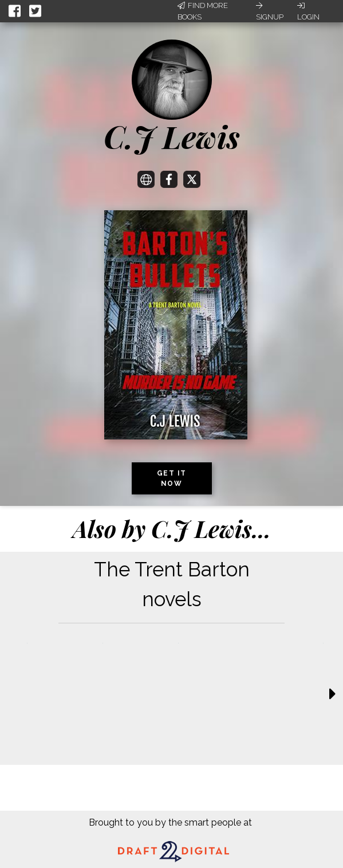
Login (308, 11)
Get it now (172, 478)
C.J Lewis (172, 136)
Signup (270, 11)
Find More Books (203, 11)
